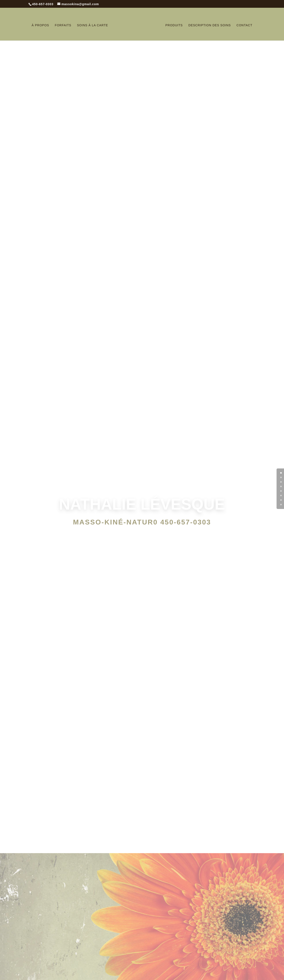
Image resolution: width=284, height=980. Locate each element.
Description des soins (210, 25)
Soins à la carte (92, 25)
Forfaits (63, 25)
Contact (245, 25)
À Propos (40, 25)
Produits (174, 25)
